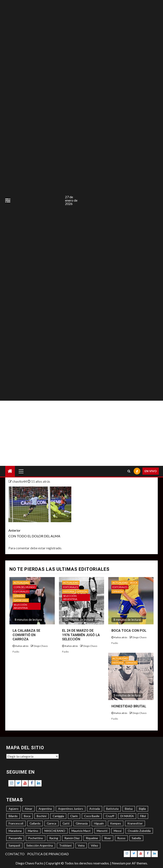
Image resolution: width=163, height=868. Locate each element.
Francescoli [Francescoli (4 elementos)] (16, 823)
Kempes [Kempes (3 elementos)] (116, 823)
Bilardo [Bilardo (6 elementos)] (13, 816)
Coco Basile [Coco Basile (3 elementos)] (92, 816)
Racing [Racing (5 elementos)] (54, 838)
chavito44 (20, 481)
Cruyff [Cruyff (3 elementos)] (110, 816)
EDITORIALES (21, 591)
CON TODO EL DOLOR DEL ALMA (45, 533)
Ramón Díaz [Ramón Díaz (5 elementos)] (72, 838)
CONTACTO (15, 854)
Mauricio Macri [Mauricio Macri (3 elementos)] (81, 831)
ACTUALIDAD (21, 583)
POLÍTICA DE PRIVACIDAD (48, 854)
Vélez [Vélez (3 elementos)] (94, 845)
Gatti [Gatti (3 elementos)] (66, 823)
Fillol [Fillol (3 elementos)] (143, 816)
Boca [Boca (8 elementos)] (27, 816)
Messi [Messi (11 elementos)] (118, 831)
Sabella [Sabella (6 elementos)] (136, 838)
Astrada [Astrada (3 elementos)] (95, 809)
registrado (54, 548)
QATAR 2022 (21, 600)
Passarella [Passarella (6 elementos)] (15, 838)
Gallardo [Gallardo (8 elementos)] (35, 823)
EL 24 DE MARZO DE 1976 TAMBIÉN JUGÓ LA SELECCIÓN (81, 635)
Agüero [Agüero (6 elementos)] (14, 809)
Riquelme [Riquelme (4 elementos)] (92, 838)
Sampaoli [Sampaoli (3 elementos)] (14, 845)
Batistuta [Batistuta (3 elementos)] (112, 809)
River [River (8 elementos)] (108, 838)
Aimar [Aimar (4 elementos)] (29, 809)
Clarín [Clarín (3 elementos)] (74, 816)
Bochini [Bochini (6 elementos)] (42, 816)
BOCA (134, 583)
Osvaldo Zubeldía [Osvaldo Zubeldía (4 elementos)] (139, 831)
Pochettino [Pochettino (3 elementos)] (36, 838)
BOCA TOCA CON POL (129, 631)
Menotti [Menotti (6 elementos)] (102, 831)
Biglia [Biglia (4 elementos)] (142, 809)
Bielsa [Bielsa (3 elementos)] (129, 809)
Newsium (119, 863)
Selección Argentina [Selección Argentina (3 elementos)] (40, 845)
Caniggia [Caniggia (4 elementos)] (58, 816)
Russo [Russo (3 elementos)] (121, 838)
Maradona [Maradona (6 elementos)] (15, 831)
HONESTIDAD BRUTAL (129, 706)
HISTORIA (69, 591)
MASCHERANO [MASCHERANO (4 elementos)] (55, 831)
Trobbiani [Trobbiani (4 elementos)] (65, 845)
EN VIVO (151, 471)
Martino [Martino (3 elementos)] (33, 831)
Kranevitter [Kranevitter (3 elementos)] (135, 823)
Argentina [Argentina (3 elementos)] (45, 809)
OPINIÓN (19, 596)
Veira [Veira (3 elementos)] (81, 845)
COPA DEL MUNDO (25, 587)
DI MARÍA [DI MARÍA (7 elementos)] (127, 816)
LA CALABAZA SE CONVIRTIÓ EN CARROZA (26, 635)
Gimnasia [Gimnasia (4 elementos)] (82, 823)
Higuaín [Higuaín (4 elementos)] (99, 823)
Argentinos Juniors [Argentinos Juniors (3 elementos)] (71, 809)
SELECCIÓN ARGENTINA (21, 606)
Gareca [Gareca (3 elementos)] (52, 823)
